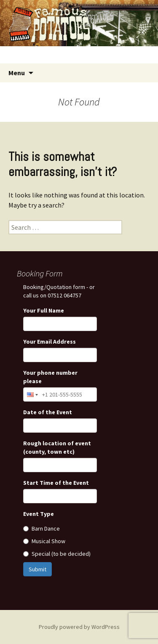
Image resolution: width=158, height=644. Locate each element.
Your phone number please (50, 377)
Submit (37, 569)
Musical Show (44, 541)
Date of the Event (48, 412)
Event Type (39, 514)
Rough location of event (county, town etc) (57, 447)
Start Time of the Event (56, 483)
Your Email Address (50, 342)
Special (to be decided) (57, 554)
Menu (17, 73)
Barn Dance (42, 528)
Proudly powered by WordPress (79, 627)
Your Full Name (44, 310)
